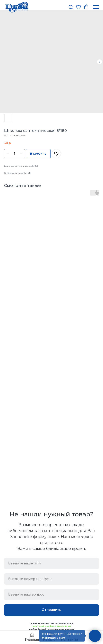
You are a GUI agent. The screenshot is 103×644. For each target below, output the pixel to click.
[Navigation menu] (96, 7)
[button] (71, 7)
